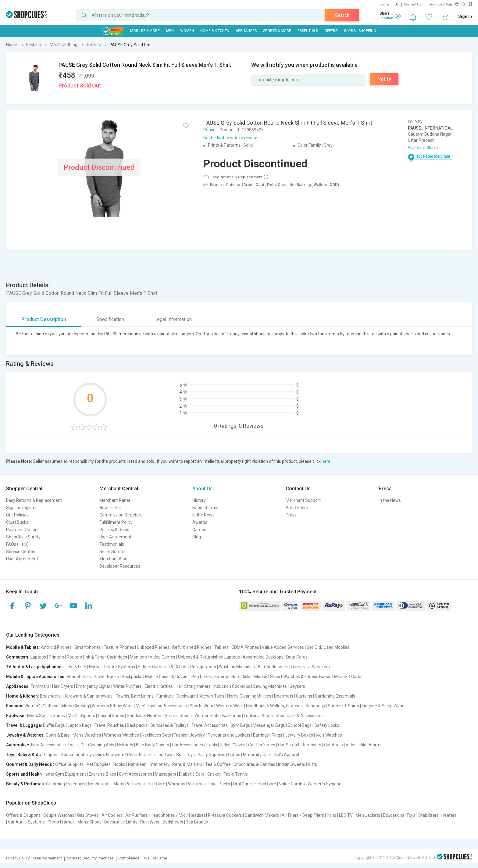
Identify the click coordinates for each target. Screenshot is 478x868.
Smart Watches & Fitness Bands (301, 677)
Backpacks (132, 677)
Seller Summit (113, 552)
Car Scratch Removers (300, 745)
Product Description (44, 319)
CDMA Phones (245, 647)
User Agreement (22, 559)
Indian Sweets (292, 764)
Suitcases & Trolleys (169, 725)
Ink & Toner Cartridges (106, 657)
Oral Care (242, 784)
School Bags (300, 725)
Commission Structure (121, 515)
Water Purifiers (127, 686)
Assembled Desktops (263, 657)
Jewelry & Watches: (25, 735)
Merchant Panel (115, 500)
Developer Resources (120, 566)
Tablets (221, 647)
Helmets (125, 745)
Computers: (18, 657)
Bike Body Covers (153, 745)
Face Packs (219, 784)
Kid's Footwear (111, 755)
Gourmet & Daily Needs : (30, 764)
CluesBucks (17, 522)
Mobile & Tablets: (23, 647)
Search (342, 15)
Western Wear (230, 706)
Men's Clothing (75, 706)
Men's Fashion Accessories (161, 706)
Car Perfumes (262, 745)
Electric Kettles (159, 686)
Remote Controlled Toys (150, 755)
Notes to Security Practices (90, 858)
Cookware (186, 696)
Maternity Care (257, 755)
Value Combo (292, 784)
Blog (197, 537)
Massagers (166, 774)
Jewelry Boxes (299, 735)
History (199, 500)
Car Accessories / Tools (194, 745)
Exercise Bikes (102, 774)
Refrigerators (203, 667)
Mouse (261, 677)
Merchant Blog (113, 559)
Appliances (246, 31)
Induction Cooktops (232, 686)
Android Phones (56, 647)
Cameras (300, 667)
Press (291, 515)
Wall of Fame (155, 858)
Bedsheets (50, 696)
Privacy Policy (18, 858)
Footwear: (16, 716)
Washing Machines (237, 667)
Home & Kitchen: (23, 696)
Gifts (312, 764)
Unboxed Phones (153, 647)
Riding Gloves (233, 745)
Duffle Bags (54, 725)
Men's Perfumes (129, 784)
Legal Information (173, 319)
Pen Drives (202, 677)
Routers (74, 657)
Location (386, 18)
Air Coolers (112, 815)
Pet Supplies (99, 764)
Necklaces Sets (156, 735)
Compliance (129, 858)
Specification (110, 319)
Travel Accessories (210, 725)
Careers (200, 530)
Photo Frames (61, 822)
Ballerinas (232, 716)
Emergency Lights (93, 686)
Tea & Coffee (218, 764)
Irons (332, 815)
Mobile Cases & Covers (167, 677)
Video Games (162, 657)
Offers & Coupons (23, 815)
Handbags (315, 706)
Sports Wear (202, 706)
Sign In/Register (21, 508)
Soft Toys (185, 755)
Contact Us (413, 4)
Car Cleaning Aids (97, 745)
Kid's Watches (329, 735)
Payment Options (23, 530)
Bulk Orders (297, 508)
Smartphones (88, 647)
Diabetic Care (192, 774)
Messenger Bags (269, 725)
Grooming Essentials (66, 784)
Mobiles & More (145, 31)
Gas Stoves (88, 815)
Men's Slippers (81, 716)
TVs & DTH (76, 667)
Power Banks (106, 677)
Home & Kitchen (215, 31)
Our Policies (17, 515)
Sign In (465, 16)
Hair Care (156, 784)
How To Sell (111, 508)
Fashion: (15, 706)
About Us (203, 489)
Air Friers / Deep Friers (303, 815)
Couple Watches (59, 815)
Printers (56, 657)
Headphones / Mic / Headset (178, 815)
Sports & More (277, 31)
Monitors (138, 657)
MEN (170, 31)
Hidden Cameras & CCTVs (163, 667)
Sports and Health (24, 774)
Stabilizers (428, 815)
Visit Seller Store (422, 148)
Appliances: (18, 686)
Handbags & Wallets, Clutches (274, 706)
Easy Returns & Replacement (34, 500)
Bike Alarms (371, 745)
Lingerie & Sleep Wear (383, 706)
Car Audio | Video (340, 745)
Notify (384, 79)
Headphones (79, 677)
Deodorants (99, 784)
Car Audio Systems (26, 822)
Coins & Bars (58, 735)
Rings (277, 735)
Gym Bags (240, 725)
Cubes (234, 755)
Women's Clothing (41, 706)
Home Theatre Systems (112, 667)
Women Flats (207, 716)
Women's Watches (121, 735)
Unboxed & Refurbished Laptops (209, 657)
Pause (209, 130)
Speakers (321, 667)
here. (326, 461)
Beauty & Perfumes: (26, 784)
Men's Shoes (89, 822)
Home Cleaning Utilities (249, 696)
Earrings (261, 735)
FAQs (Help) (17, 544)
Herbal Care (265, 784)
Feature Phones (119, 647)
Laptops (38, 657)
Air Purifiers (137, 815)
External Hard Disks (233, 677)
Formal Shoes (178, 716)
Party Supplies (211, 755)
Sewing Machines (270, 686)
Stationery (159, 764)
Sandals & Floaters (145, 716)
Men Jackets (368, 815)
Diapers (51, 755)
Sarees (335, 706)
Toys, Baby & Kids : (25, 755)
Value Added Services (283, 647)
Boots (267, 716)
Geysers (297, 686)
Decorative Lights (121, 822)
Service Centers (21, 552)
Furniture (165, 696)
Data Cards (297, 657)
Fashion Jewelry (189, 735)
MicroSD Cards (348, 677)
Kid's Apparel (287, 755)
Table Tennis (236, 774)
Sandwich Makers (262, 815)
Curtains (304, 696)
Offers (331, 31)
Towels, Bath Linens (135, 696)
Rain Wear (150, 822)
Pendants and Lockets (229, 735)
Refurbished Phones (192, 647)
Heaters (449, 815)
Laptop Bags (80, 725)
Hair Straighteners (193, 686)
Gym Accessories (136, 774)
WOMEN (187, 31)
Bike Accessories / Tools (54, 745)
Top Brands (197, 822)
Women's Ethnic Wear (112, 706)
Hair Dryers (63, 686)
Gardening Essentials (335, 696)
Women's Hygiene (325, 784)
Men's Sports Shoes (46, 716)
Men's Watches (87, 735)
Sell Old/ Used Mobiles (328, 647)
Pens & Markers (187, 764)
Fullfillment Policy (116, 522)
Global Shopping (360, 31)
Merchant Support (303, 500)
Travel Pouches (109, 725)
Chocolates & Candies (254, 764)
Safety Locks (327, 725)
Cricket (214, 774)
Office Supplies (70, 764)
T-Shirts (352, 706)
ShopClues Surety (23, 537)
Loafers (251, 716)
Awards (200, 522)
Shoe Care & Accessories (300, 716)
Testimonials (112, 544)
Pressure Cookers (225, 815)
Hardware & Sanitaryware (88, 696)
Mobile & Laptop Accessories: (36, 677)
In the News (203, 515)
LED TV (346, 815)
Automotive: (18, 745)
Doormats (284, 696)
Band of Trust (205, 508)
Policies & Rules (114, 530)
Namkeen (137, 764)
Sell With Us (389, 4)
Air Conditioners (273, 667)
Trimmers (40, 686)
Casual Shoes (111, 716)
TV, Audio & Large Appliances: (36, 667)
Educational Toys (78, 755)
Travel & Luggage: (24, 725)
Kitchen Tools (212, 696)
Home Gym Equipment (64, 774)
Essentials (308, 31)
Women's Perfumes (187, 784)
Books (119, 764)
